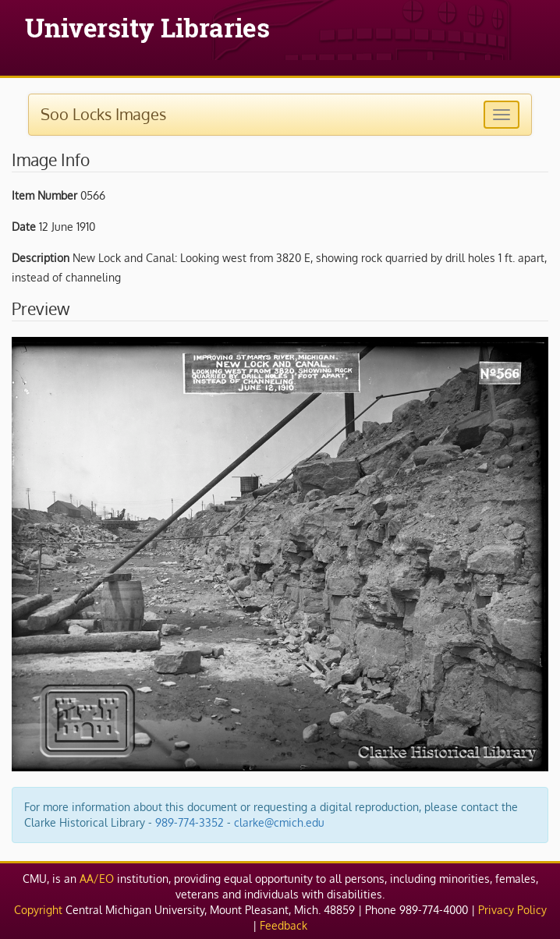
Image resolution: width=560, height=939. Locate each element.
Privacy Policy (512, 910)
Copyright (38, 910)
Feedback (284, 925)
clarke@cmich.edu (279, 822)
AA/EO (97, 879)
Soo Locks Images (103, 114)
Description (41, 258)
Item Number (44, 195)
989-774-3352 (190, 822)
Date (24, 227)
